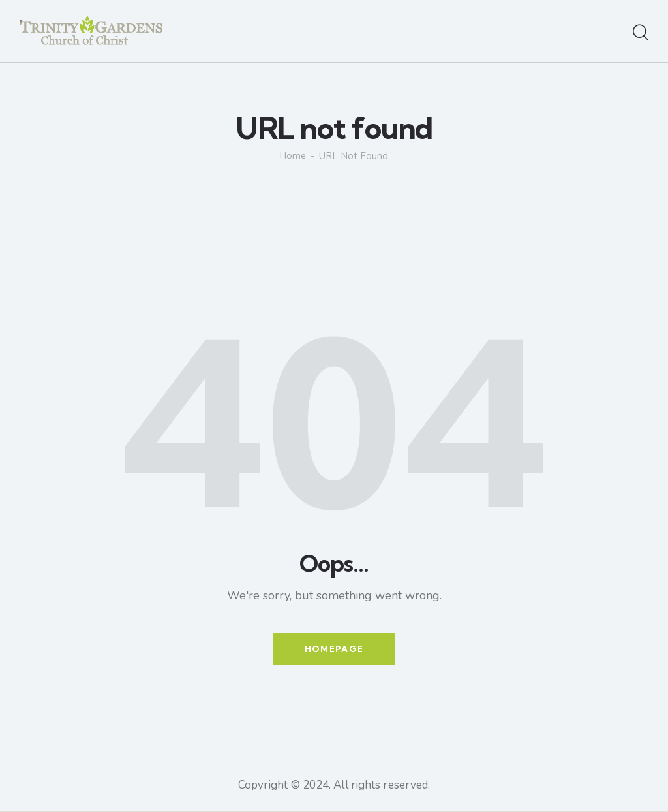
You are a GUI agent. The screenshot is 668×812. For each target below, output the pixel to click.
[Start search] (641, 33)
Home (293, 156)
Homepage (334, 649)
